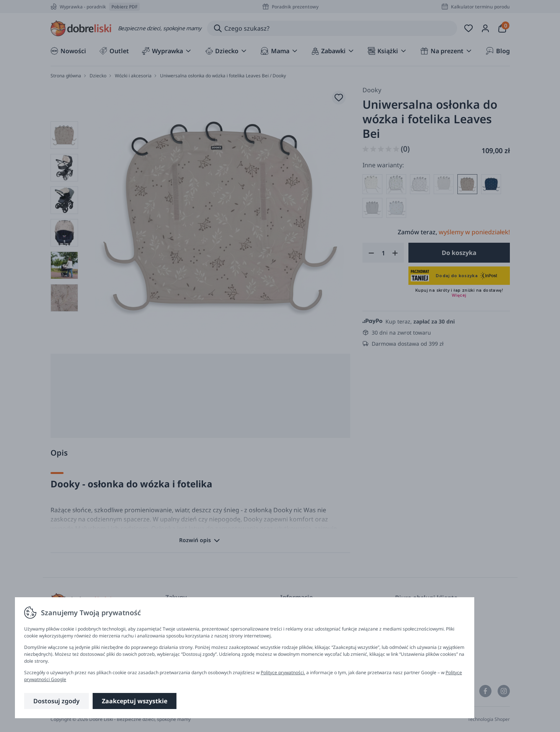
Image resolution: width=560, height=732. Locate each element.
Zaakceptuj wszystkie (135, 701)
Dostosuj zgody (56, 701)
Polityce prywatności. (283, 672)
